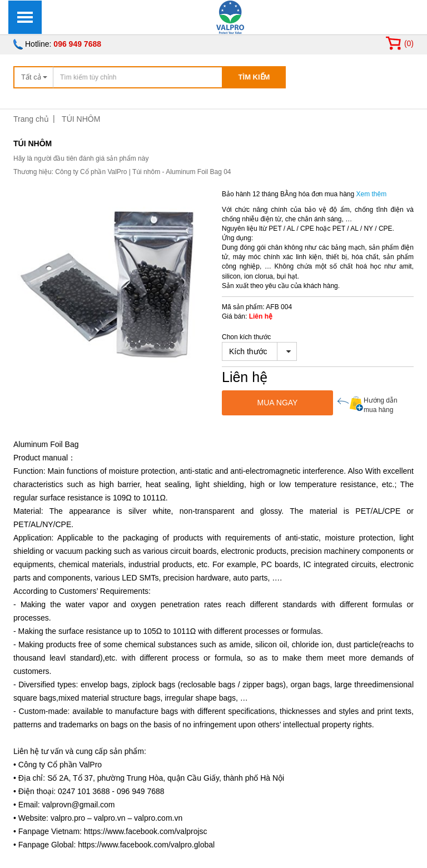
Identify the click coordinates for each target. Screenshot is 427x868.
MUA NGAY (278, 403)
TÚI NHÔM (81, 119)
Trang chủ (31, 119)
